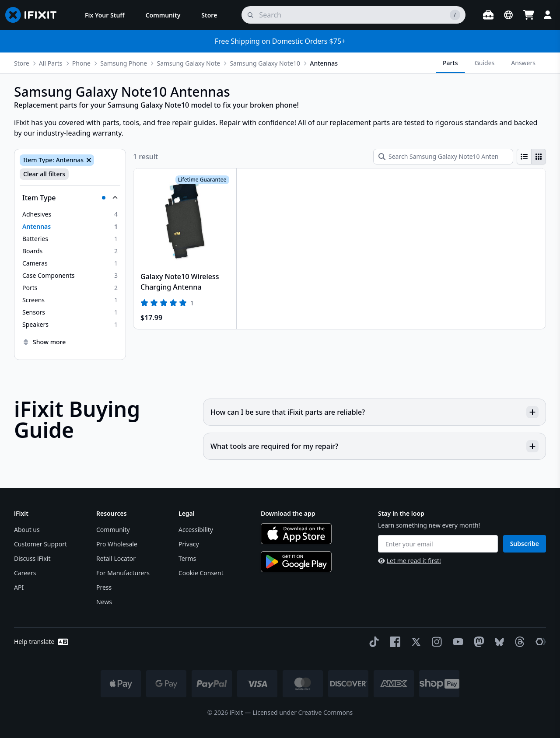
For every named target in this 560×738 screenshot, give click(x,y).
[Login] (548, 15)
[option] (70, 214)
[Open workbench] (488, 15)
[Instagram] (435, 642)
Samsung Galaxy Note (188, 63)
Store (22, 63)
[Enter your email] (438, 544)
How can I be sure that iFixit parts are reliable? (374, 412)
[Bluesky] (498, 642)
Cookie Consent (201, 573)
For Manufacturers (123, 573)
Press (104, 587)
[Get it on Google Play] (296, 562)
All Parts (51, 63)
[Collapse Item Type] (70, 198)
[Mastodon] (477, 642)
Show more (44, 342)
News (104, 602)
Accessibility (196, 530)
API (19, 587)
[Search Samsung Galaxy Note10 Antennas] (443, 157)
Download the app (288, 513)
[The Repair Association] (539, 642)
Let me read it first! (409, 561)
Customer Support (40, 544)
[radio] (524, 157)
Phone (81, 63)
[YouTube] (456, 642)
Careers (25, 573)
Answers (523, 63)
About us (27, 530)
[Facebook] (393, 642)
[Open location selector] (508, 15)
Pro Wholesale (117, 544)
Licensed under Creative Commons (303, 712)
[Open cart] (528, 15)
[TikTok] (372, 642)
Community (113, 530)
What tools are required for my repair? (374, 446)
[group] (531, 157)
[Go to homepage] (35, 15)
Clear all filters (44, 174)
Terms (187, 558)
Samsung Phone (124, 63)
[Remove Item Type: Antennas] (88, 160)
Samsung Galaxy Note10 (265, 63)
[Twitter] (414, 642)
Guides (485, 63)
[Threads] (518, 642)
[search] (353, 15)
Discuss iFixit (32, 558)
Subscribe (525, 544)
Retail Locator (116, 558)
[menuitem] (105, 15)
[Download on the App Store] (296, 534)
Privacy (189, 544)
